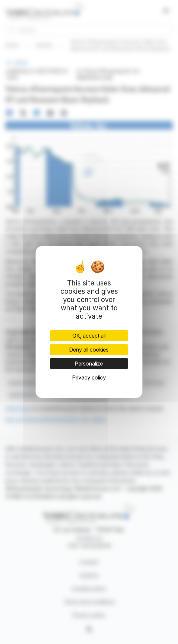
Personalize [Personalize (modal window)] (89, 364)
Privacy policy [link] (89, 377)
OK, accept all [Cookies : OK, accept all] (89, 336)
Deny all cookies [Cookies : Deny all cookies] (89, 350)
